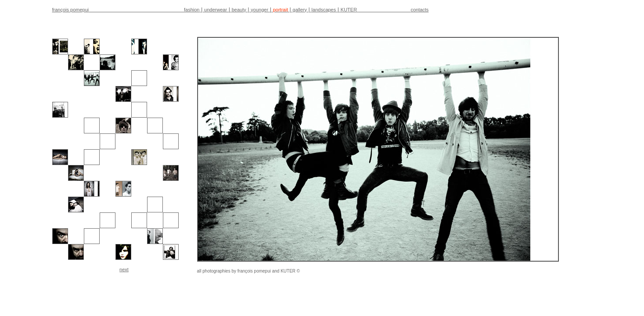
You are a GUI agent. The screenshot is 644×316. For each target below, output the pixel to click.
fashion (192, 10)
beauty (239, 10)
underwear (216, 10)
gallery (300, 10)
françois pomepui (71, 10)
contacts (419, 10)
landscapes (324, 10)
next (124, 269)
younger (259, 10)
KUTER (349, 10)
